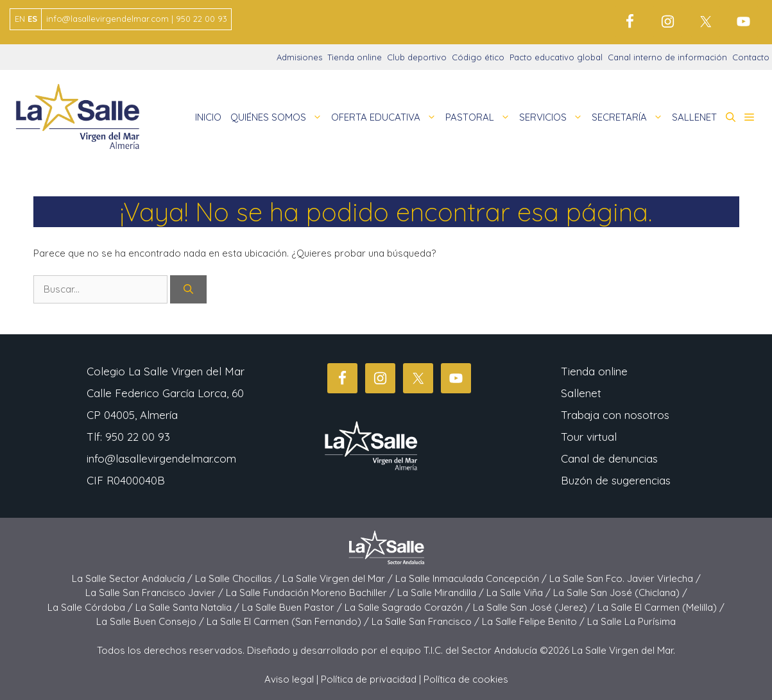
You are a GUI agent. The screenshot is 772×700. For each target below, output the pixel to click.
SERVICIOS (553, 117)
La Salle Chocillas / (239, 578)
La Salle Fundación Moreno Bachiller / (312, 593)
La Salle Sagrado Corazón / (409, 607)
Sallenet (581, 393)
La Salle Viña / (520, 593)
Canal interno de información (667, 57)
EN (20, 19)
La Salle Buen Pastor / (293, 607)
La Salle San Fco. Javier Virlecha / (625, 578)
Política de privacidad (369, 679)
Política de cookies (466, 679)
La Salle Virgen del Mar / (339, 578)
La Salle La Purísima (631, 621)
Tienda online (355, 57)
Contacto (751, 57)
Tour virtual (589, 437)
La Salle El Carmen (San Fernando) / (289, 621)
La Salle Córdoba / (91, 607)
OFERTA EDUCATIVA (386, 117)
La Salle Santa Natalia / (189, 607)
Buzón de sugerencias (616, 480)
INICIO (208, 117)
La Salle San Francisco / (427, 621)
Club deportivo (417, 57)
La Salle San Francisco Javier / (156, 593)
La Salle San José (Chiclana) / (620, 593)
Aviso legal (289, 679)
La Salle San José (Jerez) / (535, 607)
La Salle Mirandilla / (442, 593)
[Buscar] (188, 290)
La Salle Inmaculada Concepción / (472, 578)
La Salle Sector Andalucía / (133, 578)
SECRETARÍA (630, 117)
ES (32, 19)
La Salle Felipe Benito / (535, 621)
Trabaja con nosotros (615, 415)
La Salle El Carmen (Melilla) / (661, 607)
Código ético (478, 57)
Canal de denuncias (609, 458)
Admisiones (299, 57)
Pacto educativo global (556, 57)
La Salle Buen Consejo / (151, 621)
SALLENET (694, 117)
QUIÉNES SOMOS (279, 117)
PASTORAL (480, 117)
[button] (731, 117)
